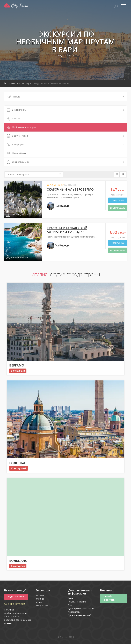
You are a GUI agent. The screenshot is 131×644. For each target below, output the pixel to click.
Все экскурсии (16, 110)
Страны (40, 599)
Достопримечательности (81, 609)
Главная (40, 595)
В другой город (17, 136)
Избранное (42, 606)
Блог (70, 605)
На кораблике (16, 153)
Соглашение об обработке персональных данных (17, 620)
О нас (71, 598)
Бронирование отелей (80, 615)
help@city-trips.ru (17, 604)
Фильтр (66, 97)
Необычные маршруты (21, 127)
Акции (39, 602)
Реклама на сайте (77, 602)
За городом (15, 145)
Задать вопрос (16, 597)
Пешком (13, 119)
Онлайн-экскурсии (109, 598)
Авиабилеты (74, 612)
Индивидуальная (18, 162)
